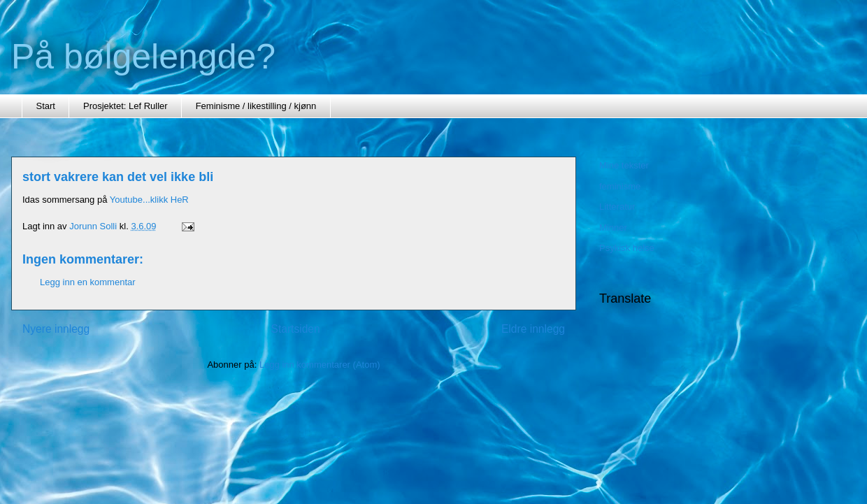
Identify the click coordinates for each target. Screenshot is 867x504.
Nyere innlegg (56, 329)
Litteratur (617, 207)
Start (46, 106)
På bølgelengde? (143, 57)
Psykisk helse (627, 248)
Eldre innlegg (533, 329)
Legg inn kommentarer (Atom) (320, 365)
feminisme (620, 186)
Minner (613, 228)
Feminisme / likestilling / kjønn (256, 106)
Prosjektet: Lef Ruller (126, 106)
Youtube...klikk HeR (149, 200)
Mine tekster (624, 165)
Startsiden (295, 329)
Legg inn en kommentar (88, 282)
